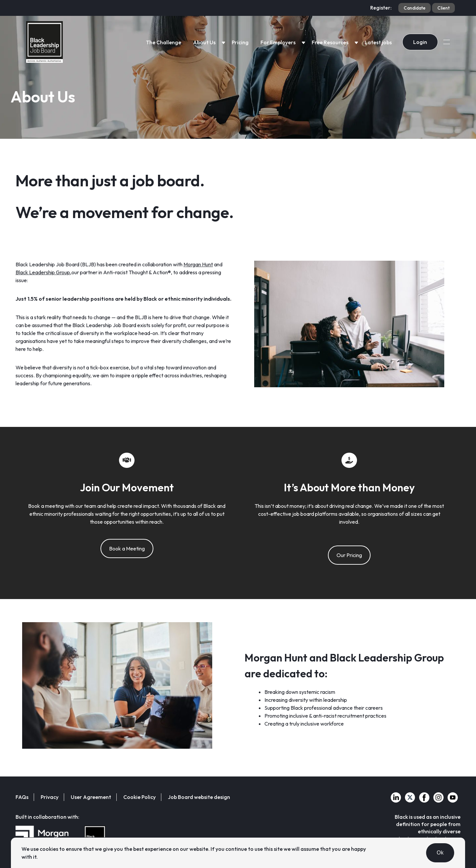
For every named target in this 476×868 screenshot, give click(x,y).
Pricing (240, 42)
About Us (204, 42)
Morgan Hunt (198, 264)
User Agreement (91, 797)
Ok (440, 853)
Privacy (50, 797)
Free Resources (330, 42)
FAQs (22, 797)
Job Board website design (199, 797)
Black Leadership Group (43, 272)
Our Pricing (349, 555)
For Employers (278, 42)
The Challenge (164, 42)
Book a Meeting (127, 548)
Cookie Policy (139, 797)
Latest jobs (378, 42)
